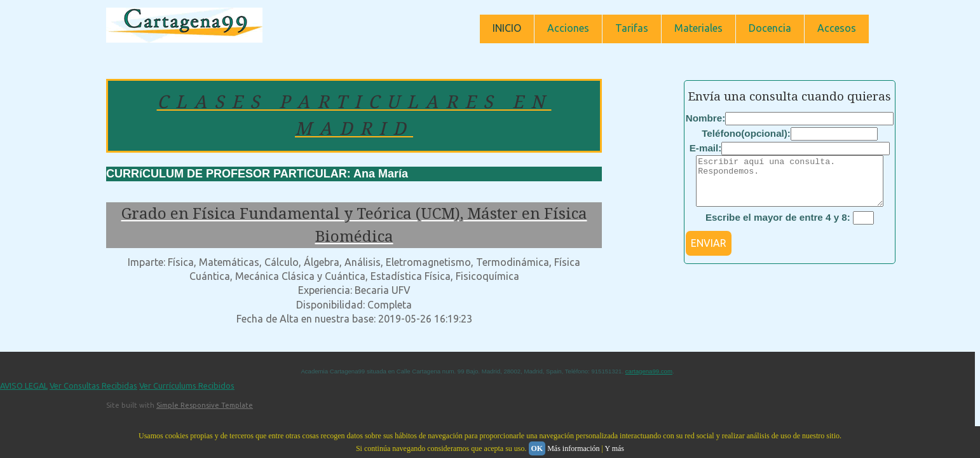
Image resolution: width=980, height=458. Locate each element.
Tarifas (632, 28)
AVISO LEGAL (24, 385)
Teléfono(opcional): (746, 133)
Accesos (837, 28)
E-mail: (706, 148)
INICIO (507, 28)
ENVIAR (709, 253)
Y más (614, 448)
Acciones (568, 28)
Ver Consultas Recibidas (93, 385)
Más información (573, 448)
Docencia (770, 28)
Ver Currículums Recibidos (187, 385)
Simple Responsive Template (205, 405)
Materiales (698, 28)
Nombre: (705, 118)
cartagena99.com (649, 371)
